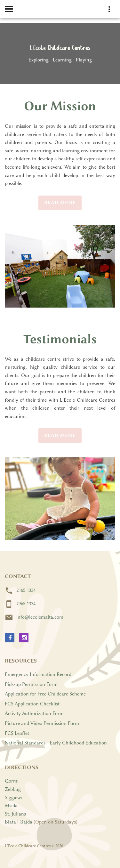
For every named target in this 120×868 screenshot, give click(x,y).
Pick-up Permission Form (31, 684)
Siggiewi (14, 798)
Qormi (12, 781)
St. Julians (15, 814)
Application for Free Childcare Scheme (45, 694)
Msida (11, 806)
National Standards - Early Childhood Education (56, 743)
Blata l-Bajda (19, 822)
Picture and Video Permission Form (42, 723)
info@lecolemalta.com (40, 617)
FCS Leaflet (17, 733)
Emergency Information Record (38, 674)
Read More (60, 203)
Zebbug (13, 789)
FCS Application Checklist (32, 704)
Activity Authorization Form (34, 713)
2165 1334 (26, 590)
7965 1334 (26, 604)
